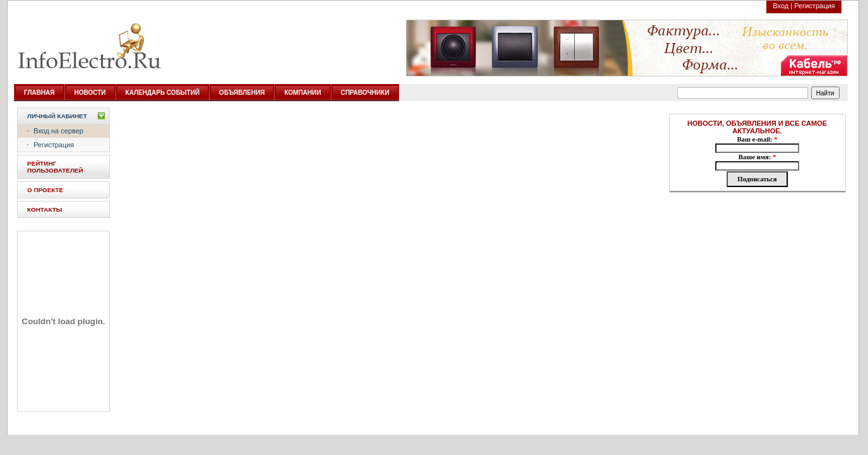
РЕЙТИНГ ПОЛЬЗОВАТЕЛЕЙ (55, 167)
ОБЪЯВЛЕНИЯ (242, 93)
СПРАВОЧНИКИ (365, 93)
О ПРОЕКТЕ (45, 190)
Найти (825, 93)
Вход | (782, 6)
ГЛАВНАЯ (39, 93)
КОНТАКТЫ (45, 209)
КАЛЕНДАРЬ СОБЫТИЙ (163, 93)
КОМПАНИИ (302, 93)
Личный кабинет (57, 116)
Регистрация (814, 6)
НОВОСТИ (90, 93)
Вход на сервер (58, 131)
